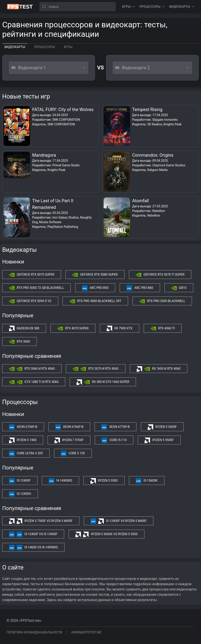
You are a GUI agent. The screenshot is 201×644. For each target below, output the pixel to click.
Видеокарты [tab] (15, 47)
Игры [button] (128, 7)
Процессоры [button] (152, 7)
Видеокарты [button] (182, 7)
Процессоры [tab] (44, 47)
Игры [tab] (68, 47)
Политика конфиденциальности (34, 632)
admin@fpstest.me (86, 632)
